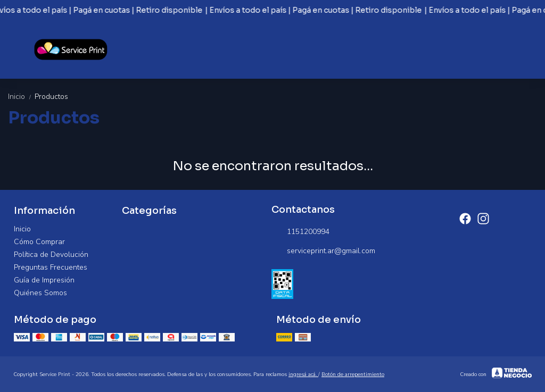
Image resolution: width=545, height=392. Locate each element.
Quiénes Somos (40, 293)
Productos (51, 97)
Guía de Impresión (44, 280)
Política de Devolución (51, 255)
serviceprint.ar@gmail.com (323, 251)
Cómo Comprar (39, 242)
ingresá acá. (303, 374)
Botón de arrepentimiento (353, 374)
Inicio (21, 97)
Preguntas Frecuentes (51, 267)
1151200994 (300, 232)
